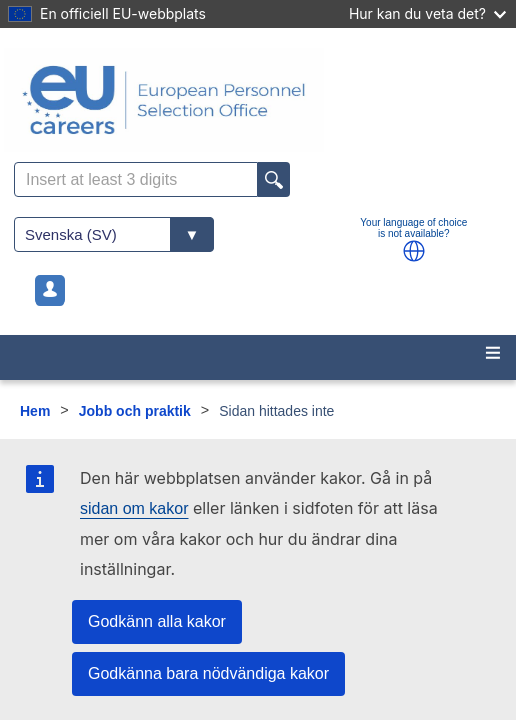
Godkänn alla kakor (157, 621)
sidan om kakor (134, 508)
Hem (35, 411)
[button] (414, 251)
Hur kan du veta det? (427, 13)
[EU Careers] (258, 100)
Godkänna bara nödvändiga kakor (208, 673)
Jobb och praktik (135, 411)
